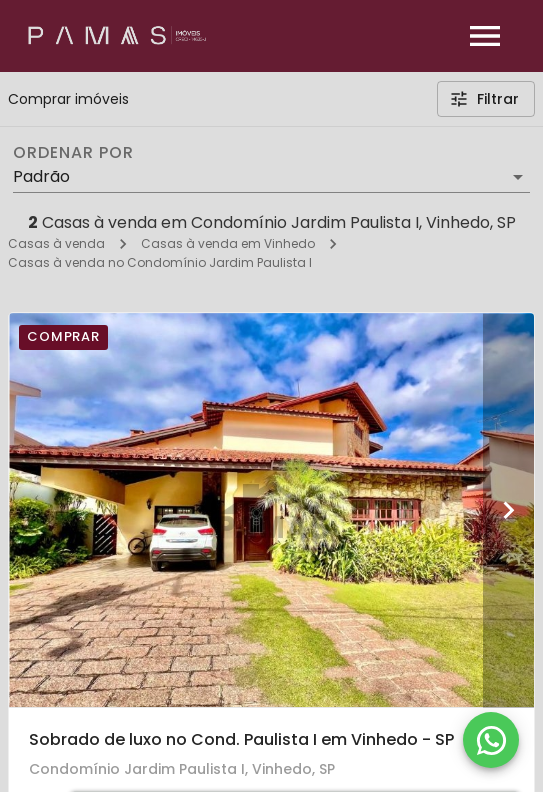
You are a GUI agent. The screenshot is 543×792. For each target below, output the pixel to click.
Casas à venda (56, 243)
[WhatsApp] (491, 740)
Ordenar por (73, 153)
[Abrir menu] (485, 36)
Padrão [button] (41, 176)
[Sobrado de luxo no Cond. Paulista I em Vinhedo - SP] (271, 510)
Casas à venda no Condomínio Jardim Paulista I (160, 262)
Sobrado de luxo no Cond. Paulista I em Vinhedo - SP (241, 739)
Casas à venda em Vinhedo (228, 243)
